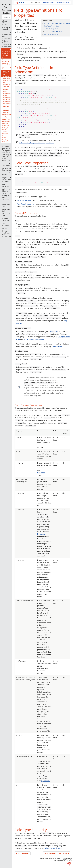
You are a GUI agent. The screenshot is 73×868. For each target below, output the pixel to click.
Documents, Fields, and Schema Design (7, 53)
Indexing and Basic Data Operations (6, 158)
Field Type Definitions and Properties (6, 74)
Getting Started (6, 29)
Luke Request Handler (6, 141)
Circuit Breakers (6, 185)
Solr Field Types (7, 68)
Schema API (6, 126)
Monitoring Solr (6, 204)
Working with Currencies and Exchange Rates (7, 88)
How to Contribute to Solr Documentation (8, 234)
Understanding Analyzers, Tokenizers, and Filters (8, 148)
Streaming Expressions (7, 169)
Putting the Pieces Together (6, 130)
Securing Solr (6, 210)
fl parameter (46, 781)
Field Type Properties (51, 26)
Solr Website (34, 3)
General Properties (52, 29)
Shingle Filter (57, 346)
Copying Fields (7, 117)
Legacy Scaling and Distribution (7, 180)
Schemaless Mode (6, 137)
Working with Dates (7, 94)
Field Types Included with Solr (7, 80)
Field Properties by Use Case (7, 111)
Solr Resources (62, 3)
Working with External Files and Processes (7, 104)
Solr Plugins (6, 190)
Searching (6, 164)
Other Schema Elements (6, 122)
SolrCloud (6, 174)
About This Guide (5, 23)
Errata (5, 228)
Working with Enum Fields (7, 98)
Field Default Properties (53, 31)
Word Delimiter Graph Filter (34, 339)
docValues (41, 759)
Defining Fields (7, 115)
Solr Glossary (6, 224)
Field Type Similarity (51, 34)
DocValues (5, 134)
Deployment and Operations (7, 35)
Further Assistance (6, 220)
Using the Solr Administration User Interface (8, 44)
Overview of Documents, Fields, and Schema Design (7, 62)
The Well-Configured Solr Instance (6, 197)
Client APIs (6, 215)
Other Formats (48, 3)
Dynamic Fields (7, 119)
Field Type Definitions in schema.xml (57, 23)
